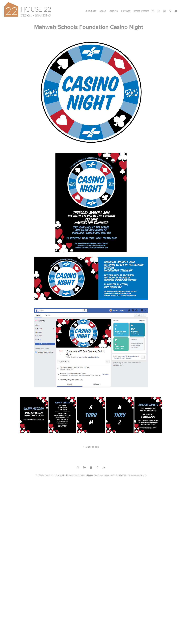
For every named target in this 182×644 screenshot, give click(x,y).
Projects (91, 11)
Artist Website (141, 11)
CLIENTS (114, 11)
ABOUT (103, 11)
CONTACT (126, 11)
